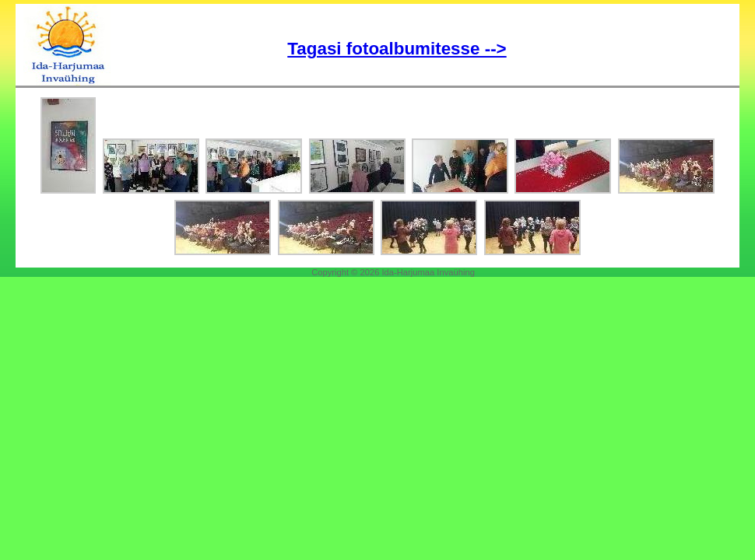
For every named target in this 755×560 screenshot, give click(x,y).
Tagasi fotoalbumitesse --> (397, 49)
